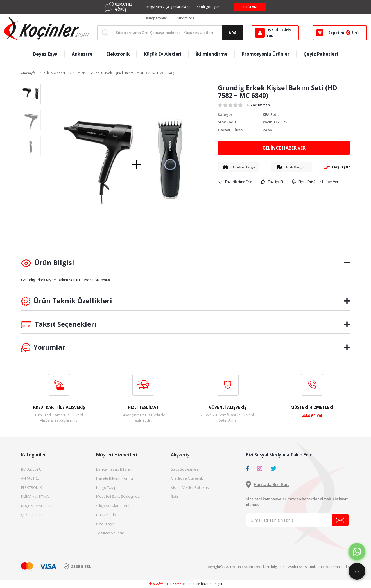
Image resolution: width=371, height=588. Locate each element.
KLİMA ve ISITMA (35, 496)
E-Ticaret (174, 584)
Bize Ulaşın (105, 524)
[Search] (170, 33)
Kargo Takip (106, 487)
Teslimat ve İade (110, 533)
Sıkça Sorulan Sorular (115, 506)
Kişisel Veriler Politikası (190, 487)
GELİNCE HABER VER (284, 148)
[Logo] (46, 28)
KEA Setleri (273, 114)
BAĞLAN (250, 7)
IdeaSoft (155, 584)
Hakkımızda (185, 18)
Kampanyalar (157, 18)
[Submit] (340, 520)
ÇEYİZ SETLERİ (33, 515)
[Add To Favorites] (235, 182)
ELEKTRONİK (31, 487)
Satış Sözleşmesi (185, 469)
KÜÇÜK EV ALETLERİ (37, 506)
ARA (233, 33)
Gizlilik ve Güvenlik (187, 478)
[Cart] (340, 33)
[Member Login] (275, 33)
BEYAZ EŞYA (31, 469)
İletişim (177, 496)
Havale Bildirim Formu (115, 478)
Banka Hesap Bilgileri (114, 469)
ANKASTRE (30, 478)
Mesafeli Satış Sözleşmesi (118, 496)
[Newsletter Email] (298, 520)
